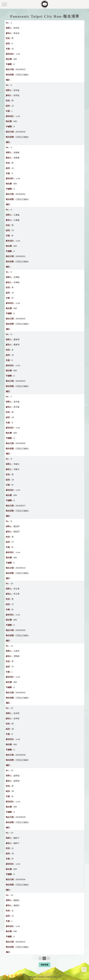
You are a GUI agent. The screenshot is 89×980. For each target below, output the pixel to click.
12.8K (18, 54)
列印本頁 (44, 965)
